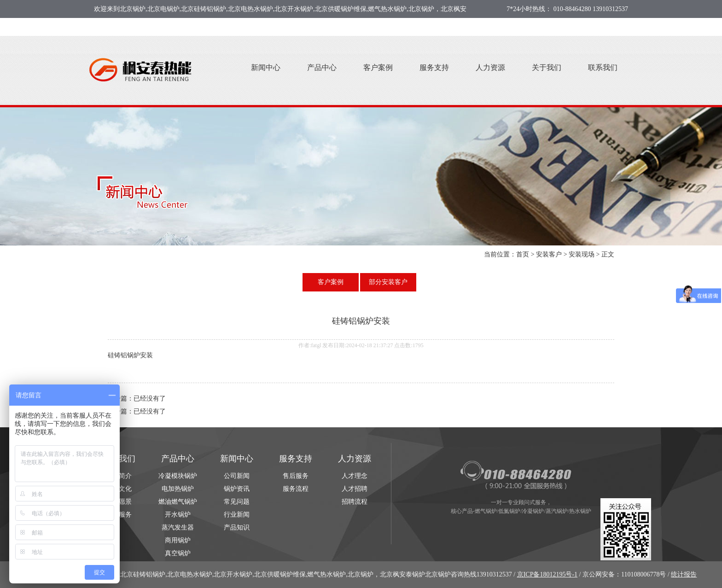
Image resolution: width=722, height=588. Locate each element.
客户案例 (378, 67)
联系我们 (603, 67)
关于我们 (547, 67)
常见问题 (237, 502)
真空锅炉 (178, 553)
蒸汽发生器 (178, 527)
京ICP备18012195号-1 (547, 574)
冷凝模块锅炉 (178, 476)
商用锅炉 (178, 540)
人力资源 (490, 67)
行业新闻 (237, 515)
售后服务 (296, 476)
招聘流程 (355, 502)
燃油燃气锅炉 (178, 502)
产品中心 (322, 67)
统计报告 (684, 574)
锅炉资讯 (237, 489)
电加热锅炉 (178, 489)
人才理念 (355, 476)
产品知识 (237, 527)
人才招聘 (355, 489)
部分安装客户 (388, 282)
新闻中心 (266, 67)
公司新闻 (237, 476)
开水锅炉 (178, 515)
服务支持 (434, 67)
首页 (523, 254)
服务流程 (296, 489)
